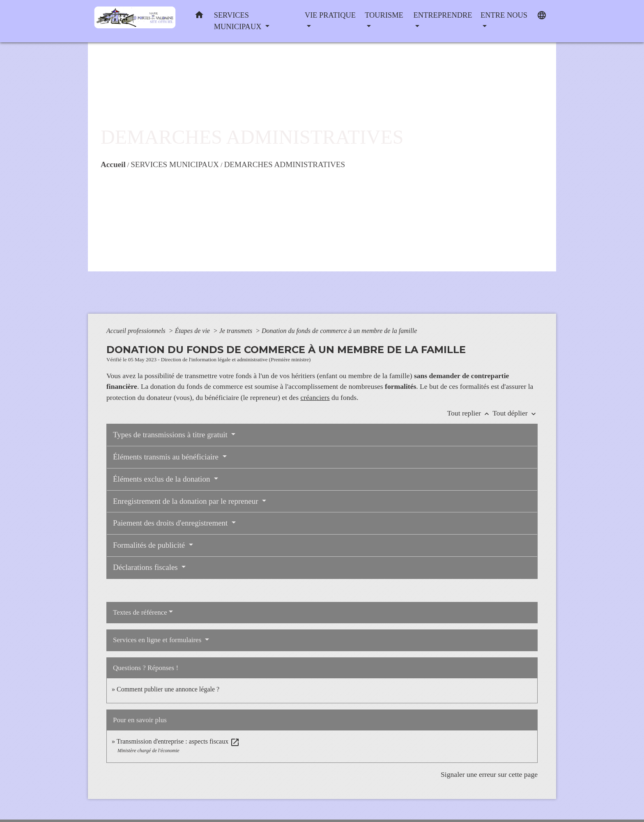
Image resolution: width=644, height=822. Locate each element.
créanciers (315, 397)
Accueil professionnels (137, 331)
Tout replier (470, 413)
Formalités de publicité (150, 545)
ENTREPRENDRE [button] (443, 15)
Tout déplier (515, 413)
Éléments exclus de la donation (162, 479)
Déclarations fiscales (146, 567)
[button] (199, 17)
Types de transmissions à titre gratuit (171, 435)
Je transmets (237, 331)
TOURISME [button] (384, 15)
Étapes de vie (193, 331)
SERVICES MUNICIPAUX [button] (239, 21)
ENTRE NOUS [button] (504, 15)
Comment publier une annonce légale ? (168, 689)
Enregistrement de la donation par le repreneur (186, 501)
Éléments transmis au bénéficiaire (167, 457)
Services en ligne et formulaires (158, 640)
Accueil (113, 164)
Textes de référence (140, 612)
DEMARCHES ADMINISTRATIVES (284, 164)
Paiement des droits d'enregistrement (171, 523)
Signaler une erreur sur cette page (489, 774)
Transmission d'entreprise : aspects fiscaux (178, 741)
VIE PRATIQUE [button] (330, 15)
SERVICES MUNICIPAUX (175, 164)
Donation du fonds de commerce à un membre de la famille (339, 331)
